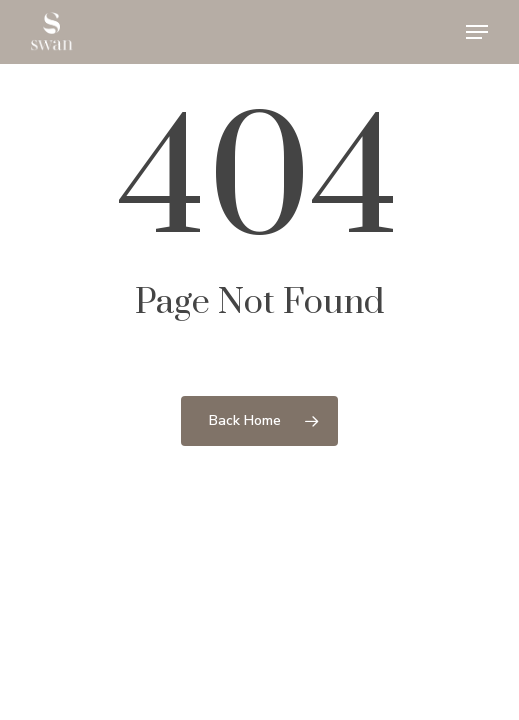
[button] (477, 32)
